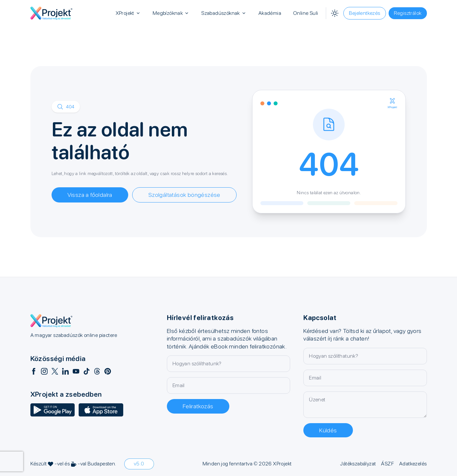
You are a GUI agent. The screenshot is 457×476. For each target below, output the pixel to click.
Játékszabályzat (358, 464)
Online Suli (305, 13)
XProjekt (128, 13)
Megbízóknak (171, 13)
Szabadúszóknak (224, 13)
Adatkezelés (413, 464)
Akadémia (270, 13)
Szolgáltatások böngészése (184, 195)
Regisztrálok (408, 13)
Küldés (328, 430)
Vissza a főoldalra (90, 195)
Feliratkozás (198, 406)
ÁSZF (387, 464)
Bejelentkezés (364, 13)
